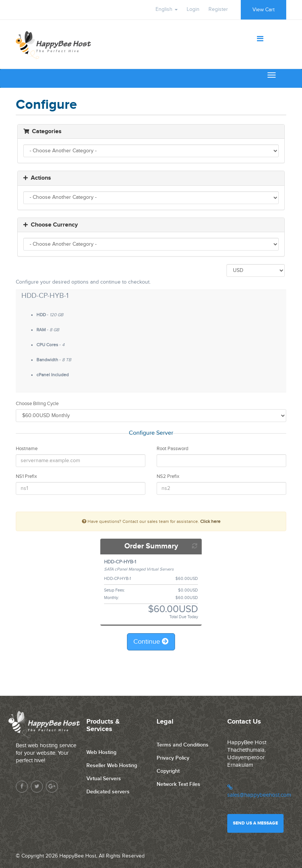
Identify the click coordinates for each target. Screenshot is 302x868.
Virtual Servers (104, 779)
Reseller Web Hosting (112, 765)
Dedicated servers (108, 792)
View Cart (263, 10)
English (167, 9)
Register (218, 9)
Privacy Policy (173, 758)
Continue (151, 642)
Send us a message (255, 823)
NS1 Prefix (26, 476)
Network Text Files (178, 784)
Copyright (168, 771)
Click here (210, 521)
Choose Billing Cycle (37, 404)
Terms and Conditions (183, 745)
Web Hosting (101, 752)
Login (193, 9)
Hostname (27, 449)
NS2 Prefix (168, 476)
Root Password (172, 449)
